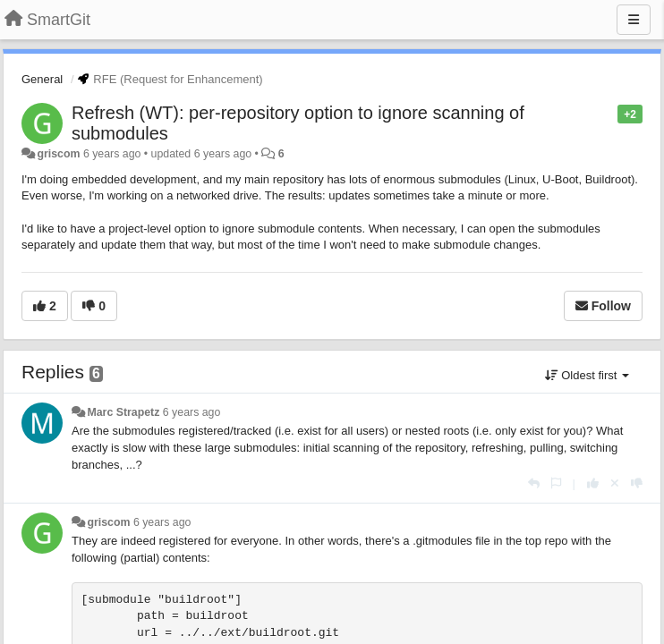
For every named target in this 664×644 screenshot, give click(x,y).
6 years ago (192, 412)
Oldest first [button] (587, 375)
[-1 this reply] (637, 483)
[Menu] (634, 20)
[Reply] (534, 483)
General (42, 79)
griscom (58, 154)
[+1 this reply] (593, 483)
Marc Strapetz (123, 412)
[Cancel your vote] (615, 483)
